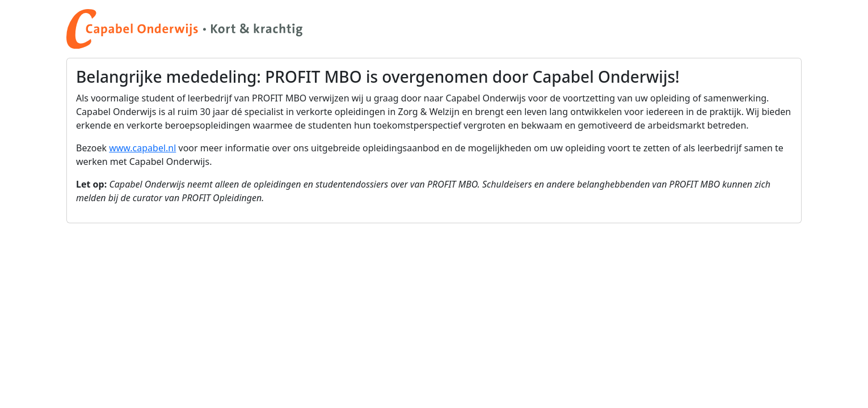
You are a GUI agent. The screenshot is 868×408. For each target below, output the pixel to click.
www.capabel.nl (142, 148)
